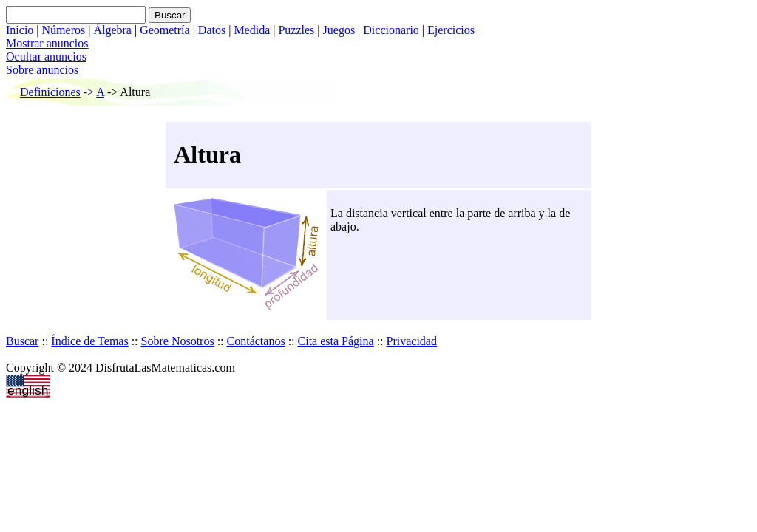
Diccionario (391, 30)
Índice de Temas (89, 341)
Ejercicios (451, 30)
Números (64, 30)
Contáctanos (256, 341)
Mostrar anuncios (47, 43)
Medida (252, 30)
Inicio (20, 30)
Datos (212, 30)
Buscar (22, 341)
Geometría (165, 30)
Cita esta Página (336, 341)
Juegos (339, 30)
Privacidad (412, 341)
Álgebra (112, 30)
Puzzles (296, 30)
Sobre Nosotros (178, 341)
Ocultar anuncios (46, 57)
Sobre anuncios (42, 70)
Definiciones (50, 92)
